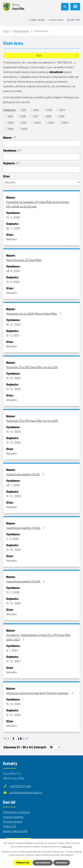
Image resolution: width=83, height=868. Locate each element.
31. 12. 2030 (13, 715)
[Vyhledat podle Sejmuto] (41, 169)
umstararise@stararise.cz (26, 792)
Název (8, 138)
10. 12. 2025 (13, 378)
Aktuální (11, 239)
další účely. (67, 847)
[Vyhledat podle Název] (41, 144)
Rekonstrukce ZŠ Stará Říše (24, 260)
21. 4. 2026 (13, 217)
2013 (49, 110)
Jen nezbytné (43, 863)
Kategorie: (10, 110)
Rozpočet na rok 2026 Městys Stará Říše (34, 313)
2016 (23, 116)
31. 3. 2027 (13, 335)
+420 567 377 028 (20, 786)
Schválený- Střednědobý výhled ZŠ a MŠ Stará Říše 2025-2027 (38, 637)
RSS (57, 55)
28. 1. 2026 (13, 485)
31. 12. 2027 (13, 661)
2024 (65, 123)
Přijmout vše (23, 863)
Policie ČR (9, 826)
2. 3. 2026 (12, 539)
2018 (49, 116)
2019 (62, 116)
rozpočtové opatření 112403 (26, 581)
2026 (24, 129)
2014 (62, 110)
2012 (36, 110)
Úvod (6, 31)
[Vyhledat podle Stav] (41, 182)
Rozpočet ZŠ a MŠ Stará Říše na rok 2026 (32, 367)
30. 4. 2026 (13, 228)
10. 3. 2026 (13, 592)
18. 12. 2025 (13, 324)
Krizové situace (13, 821)
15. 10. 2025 (13, 704)
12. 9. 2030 (13, 282)
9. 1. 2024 (12, 650)
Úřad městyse (21, 31)
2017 (36, 116)
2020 (11, 123)
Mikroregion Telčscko (16, 812)
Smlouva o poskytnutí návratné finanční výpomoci (40, 693)
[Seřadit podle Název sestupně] (15, 138)
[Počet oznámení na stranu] (54, 747)
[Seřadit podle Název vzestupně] (15, 137)
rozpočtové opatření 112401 (26, 474)
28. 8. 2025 (13, 271)
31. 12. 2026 (13, 389)
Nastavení (62, 863)
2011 (24, 110)
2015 (10, 116)
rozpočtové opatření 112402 (26, 528)
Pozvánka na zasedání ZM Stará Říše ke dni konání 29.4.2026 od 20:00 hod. (38, 204)
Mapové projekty (13, 817)
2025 (11, 129)
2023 (51, 123)
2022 (38, 123)
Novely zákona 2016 (15, 831)
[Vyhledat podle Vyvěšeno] (41, 157)
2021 (24, 123)
